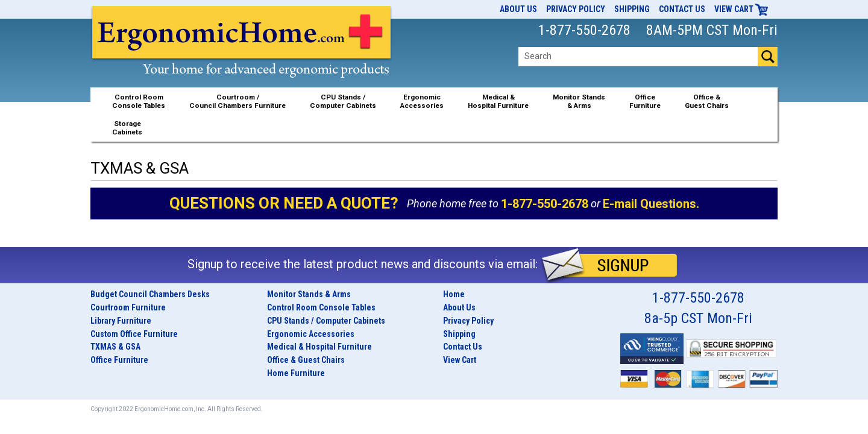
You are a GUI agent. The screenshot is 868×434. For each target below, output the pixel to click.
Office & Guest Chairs (306, 360)
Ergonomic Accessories (311, 334)
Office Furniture (119, 360)
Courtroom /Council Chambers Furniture (237, 101)
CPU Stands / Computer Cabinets (343, 101)
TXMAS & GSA (115, 347)
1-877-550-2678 (545, 204)
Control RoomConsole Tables (139, 101)
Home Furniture (296, 373)
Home (454, 294)
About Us (518, 9)
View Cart (741, 9)
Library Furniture (121, 321)
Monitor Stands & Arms (309, 294)
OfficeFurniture (645, 101)
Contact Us (682, 9)
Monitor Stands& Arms (579, 101)
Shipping (632, 9)
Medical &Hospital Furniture (498, 101)
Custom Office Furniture (134, 334)
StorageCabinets (127, 128)
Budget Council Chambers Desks (150, 294)
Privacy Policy (576, 9)
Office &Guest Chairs (707, 101)
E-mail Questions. (651, 204)
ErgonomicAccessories (422, 101)
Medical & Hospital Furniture (319, 347)
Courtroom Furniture (128, 307)
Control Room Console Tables (321, 307)
